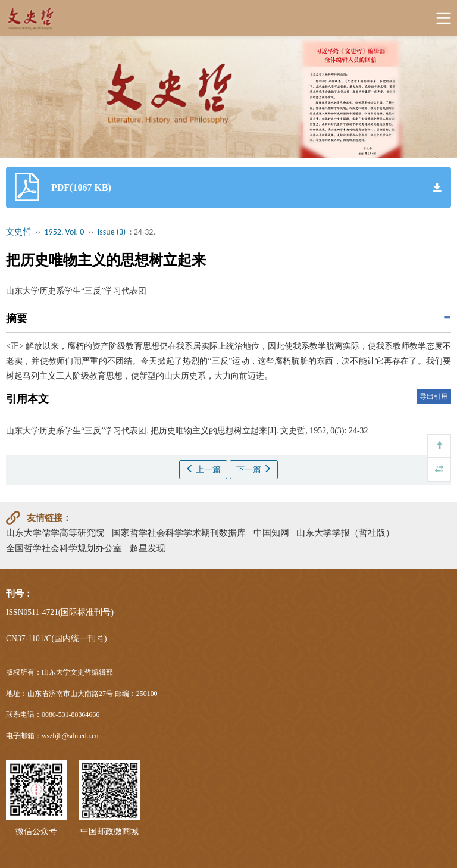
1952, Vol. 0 (65, 232)
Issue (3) (112, 232)
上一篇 (204, 469)
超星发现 (148, 548)
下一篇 (254, 469)
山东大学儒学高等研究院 (55, 533)
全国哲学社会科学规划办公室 (64, 548)
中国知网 (271, 533)
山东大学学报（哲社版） (345, 533)
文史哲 (18, 232)
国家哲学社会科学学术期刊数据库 (179, 533)
